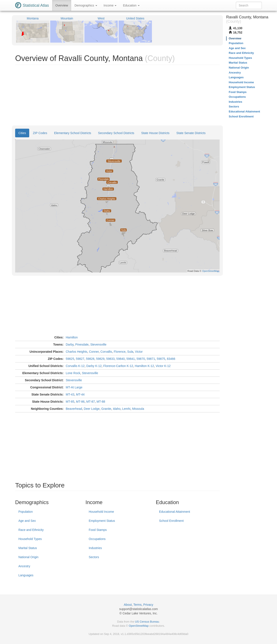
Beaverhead (74, 409)
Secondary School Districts (116, 133)
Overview (62, 5)
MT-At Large (74, 387)
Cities (22, 133)
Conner (94, 352)
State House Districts (155, 133)
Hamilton (72, 337)
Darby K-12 (94, 366)
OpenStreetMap (139, 626)
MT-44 (80, 394)
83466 (171, 359)
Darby (70, 344)
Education (131, 5)
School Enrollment (171, 521)
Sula (130, 352)
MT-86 (80, 402)
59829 (100, 359)
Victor (139, 352)
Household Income (101, 512)
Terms (137, 605)
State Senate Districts (191, 133)
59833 (110, 359)
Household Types (30, 539)
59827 (80, 359)
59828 (90, 359)
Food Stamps (98, 530)
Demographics (86, 5)
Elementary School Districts (73, 133)
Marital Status (28, 548)
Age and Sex (27, 521)
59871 (151, 359)
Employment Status (102, 521)
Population (26, 512)
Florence (120, 352)
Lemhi (126, 409)
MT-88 (101, 402)
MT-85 (70, 402)
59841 (131, 359)
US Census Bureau (147, 622)
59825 (70, 359)
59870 (141, 359)
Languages (26, 575)
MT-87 (91, 402)
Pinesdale (82, 344)
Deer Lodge (92, 409)
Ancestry (24, 566)
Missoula (138, 409)
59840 (120, 359)
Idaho (117, 409)
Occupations (97, 539)
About (128, 605)
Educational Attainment (175, 512)
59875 (161, 359)
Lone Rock (73, 373)
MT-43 (70, 394)
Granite (106, 409)
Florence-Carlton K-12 (118, 366)
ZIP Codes (40, 133)
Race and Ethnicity (31, 530)
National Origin (28, 557)
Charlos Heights (77, 352)
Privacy (148, 605)
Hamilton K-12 (144, 366)
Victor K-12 (163, 366)
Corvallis (106, 352)
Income (110, 5)
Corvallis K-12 (75, 366)
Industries (95, 548)
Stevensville (98, 344)
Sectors (94, 557)
